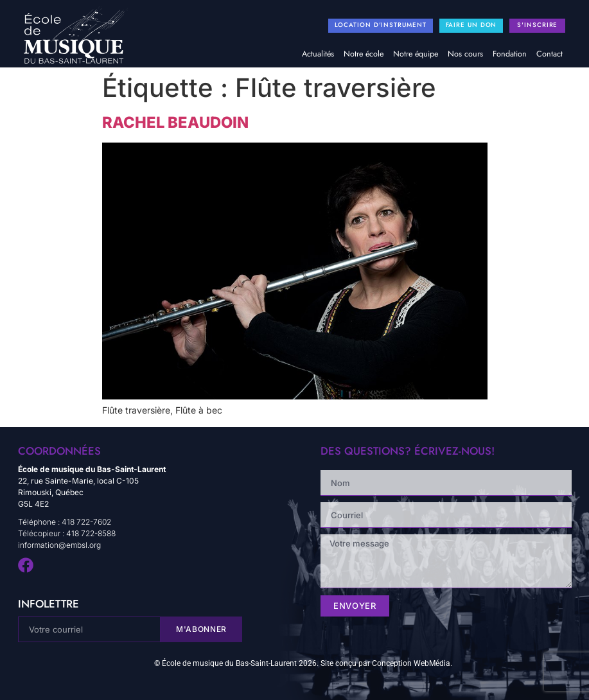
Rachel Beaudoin (175, 122)
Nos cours (465, 54)
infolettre (48, 604)
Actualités (318, 54)
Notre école (364, 54)
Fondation (510, 54)
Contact (549, 54)
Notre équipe (416, 54)
